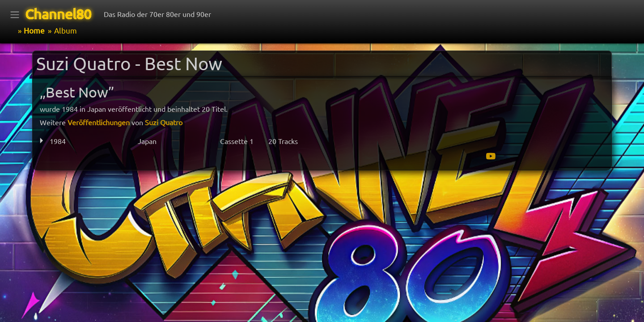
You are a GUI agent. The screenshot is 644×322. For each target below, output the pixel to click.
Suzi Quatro (164, 122)
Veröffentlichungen (99, 122)
